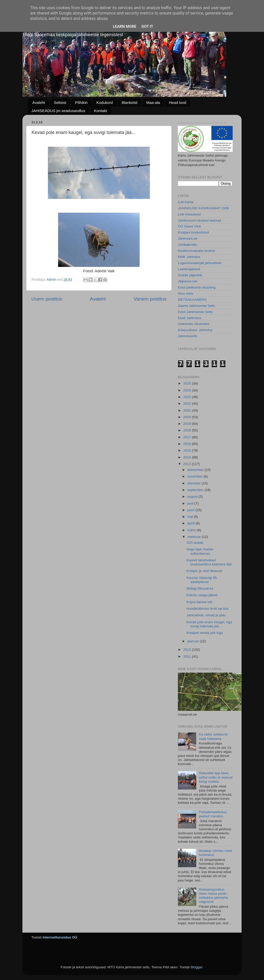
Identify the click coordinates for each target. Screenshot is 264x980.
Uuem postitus (47, 299)
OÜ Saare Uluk (189, 226)
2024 (188, 390)
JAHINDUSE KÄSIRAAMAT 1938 (203, 208)
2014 (188, 457)
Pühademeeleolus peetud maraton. (213, 814)
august (193, 496)
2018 (188, 430)
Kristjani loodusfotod (193, 232)
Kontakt (101, 111)
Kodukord (104, 103)
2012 (188, 650)
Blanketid (129, 103)
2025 (188, 383)
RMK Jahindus (189, 257)
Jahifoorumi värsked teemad (200, 220)
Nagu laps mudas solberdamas (200, 551)
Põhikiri (81, 103)
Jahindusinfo (188, 336)
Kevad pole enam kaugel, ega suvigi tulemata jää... (209, 624)
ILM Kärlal (186, 202)
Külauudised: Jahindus (195, 330)
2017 (188, 437)
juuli (191, 503)
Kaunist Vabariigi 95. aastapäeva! (202, 580)
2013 (188, 464)
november (195, 476)
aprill (191, 523)
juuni (191, 510)
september (196, 490)
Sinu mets (186, 294)
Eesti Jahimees (190, 318)
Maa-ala (153, 103)
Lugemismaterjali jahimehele (200, 263)
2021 (188, 410)
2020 (188, 417)
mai (191, 517)
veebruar (195, 537)
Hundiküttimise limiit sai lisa (207, 609)
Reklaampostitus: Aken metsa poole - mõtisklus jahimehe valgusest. (214, 896)
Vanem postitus (150, 299)
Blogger (196, 967)
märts (192, 530)
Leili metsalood (189, 214)
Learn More (125, 26)
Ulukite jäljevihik (190, 275)
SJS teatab (195, 543)
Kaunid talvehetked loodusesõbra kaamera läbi (209, 562)
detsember (196, 470)
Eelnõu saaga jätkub (202, 595)
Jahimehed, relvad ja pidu (206, 615)
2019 (188, 424)
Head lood (178, 103)
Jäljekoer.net (188, 281)
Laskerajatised (189, 269)
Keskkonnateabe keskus (196, 251)
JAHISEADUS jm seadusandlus (58, 111)
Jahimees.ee (188, 239)
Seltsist (60, 103)
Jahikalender (188, 245)
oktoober (194, 483)
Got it (147, 26)
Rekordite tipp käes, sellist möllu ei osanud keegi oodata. (216, 777)
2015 (188, 450)
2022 (188, 404)
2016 (188, 444)
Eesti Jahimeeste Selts (195, 312)
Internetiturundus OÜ (60, 937)
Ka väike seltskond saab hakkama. (213, 736)
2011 (188, 656)
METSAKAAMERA (192, 300)
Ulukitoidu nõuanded (194, 324)
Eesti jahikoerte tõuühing (197, 287)
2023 (188, 397)
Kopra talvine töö (199, 602)
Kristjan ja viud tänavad (204, 571)
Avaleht (39, 103)
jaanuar (194, 641)
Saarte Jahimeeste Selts (196, 306)
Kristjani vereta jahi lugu (205, 633)
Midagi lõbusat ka (200, 588)
